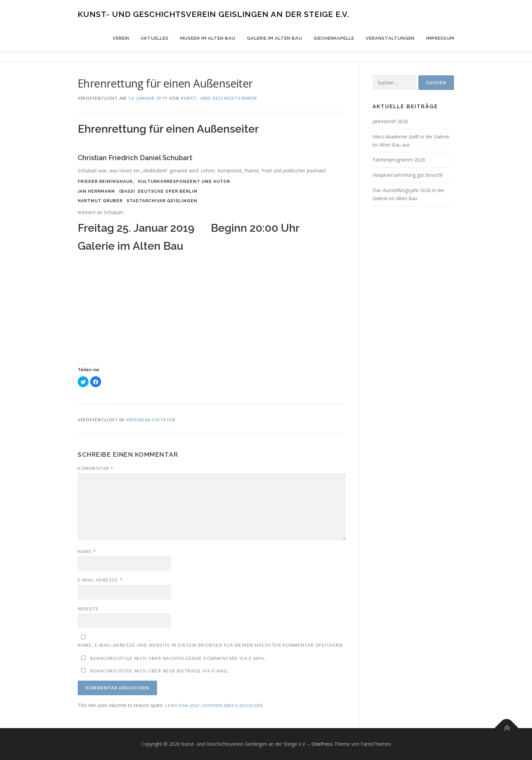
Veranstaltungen (390, 38)
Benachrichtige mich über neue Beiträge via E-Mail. (160, 671)
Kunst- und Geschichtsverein (219, 98)
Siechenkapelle (334, 38)
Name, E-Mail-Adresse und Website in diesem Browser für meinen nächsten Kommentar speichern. (211, 645)
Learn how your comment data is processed (214, 705)
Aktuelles (155, 38)
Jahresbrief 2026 (390, 121)
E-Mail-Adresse (100, 580)
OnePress (322, 744)
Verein (121, 38)
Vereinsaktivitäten (151, 420)
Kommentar (96, 468)
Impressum (440, 38)
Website (88, 609)
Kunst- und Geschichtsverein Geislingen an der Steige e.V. (213, 14)
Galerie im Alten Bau (275, 38)
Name (87, 551)
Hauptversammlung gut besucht (408, 175)
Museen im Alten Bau (208, 38)
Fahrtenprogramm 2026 (399, 160)
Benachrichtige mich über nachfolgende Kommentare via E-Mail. (178, 658)
